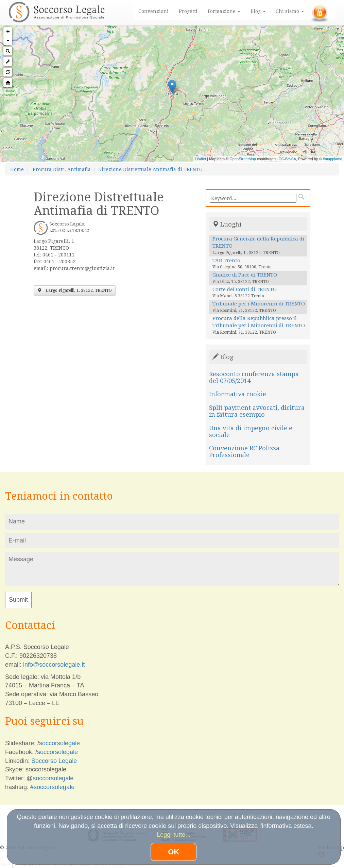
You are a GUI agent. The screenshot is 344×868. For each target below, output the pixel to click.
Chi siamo (290, 11)
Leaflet (200, 159)
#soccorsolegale (52, 787)
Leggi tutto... (174, 835)
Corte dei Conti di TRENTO (245, 289)
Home (17, 169)
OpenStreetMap (243, 159)
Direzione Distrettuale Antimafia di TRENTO (150, 169)
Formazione (224, 11)
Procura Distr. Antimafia (62, 169)
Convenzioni (153, 11)
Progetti (188, 11)
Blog (258, 11)
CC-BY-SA (288, 159)
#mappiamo (333, 159)
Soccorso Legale (54, 761)
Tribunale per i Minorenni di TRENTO (259, 304)
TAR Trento (226, 261)
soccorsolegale (59, 743)
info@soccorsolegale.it (54, 665)
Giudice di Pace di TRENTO (245, 275)
